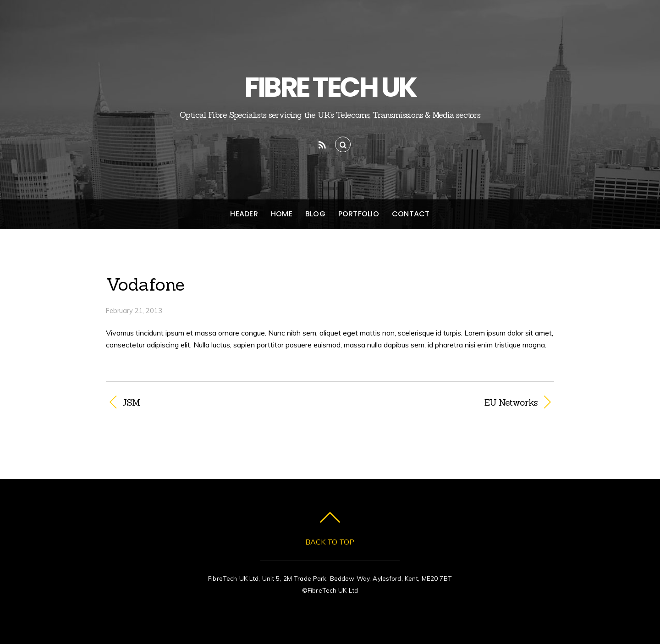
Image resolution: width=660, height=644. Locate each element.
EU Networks (440, 402)
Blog (315, 214)
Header (244, 214)
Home (282, 214)
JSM (131, 402)
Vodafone (145, 284)
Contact (411, 214)
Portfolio (359, 214)
